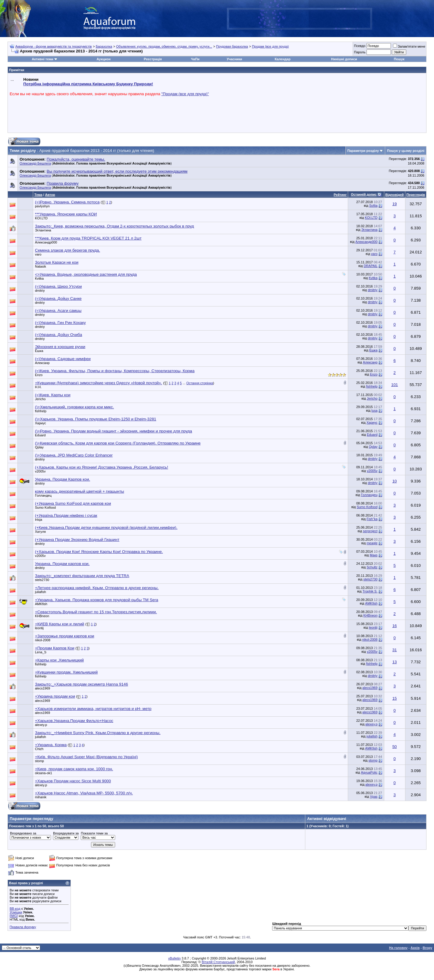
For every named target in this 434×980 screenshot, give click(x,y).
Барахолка (104, 46)
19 (395, 204)
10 (395, 481)
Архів (415, 948)
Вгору (427, 948)
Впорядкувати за (66, 833)
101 (395, 385)
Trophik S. (370, 591)
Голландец (43, 495)
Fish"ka (372, 519)
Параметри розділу (363, 151)
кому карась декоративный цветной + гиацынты (80, 491)
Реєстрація (153, 59)
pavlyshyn (42, 206)
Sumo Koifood (45, 507)
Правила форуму (23, 927)
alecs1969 (42, 688)
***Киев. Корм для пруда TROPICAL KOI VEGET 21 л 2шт (88, 238)
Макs (374, 555)
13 (395, 662)
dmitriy (40, 291)
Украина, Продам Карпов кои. (63, 479)
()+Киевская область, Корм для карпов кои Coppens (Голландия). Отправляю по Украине (118, 443)
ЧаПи (195, 59)
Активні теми (42, 59)
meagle (372, 543)
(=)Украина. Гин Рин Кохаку (60, 323)
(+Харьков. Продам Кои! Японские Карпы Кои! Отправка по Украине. (99, 552)
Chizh (39, 749)
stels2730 (42, 580)
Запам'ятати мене (409, 46)
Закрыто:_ (115, 226)
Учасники (234, 59)
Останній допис (364, 194)
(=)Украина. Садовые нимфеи (63, 359)
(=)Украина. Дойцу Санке (58, 298)
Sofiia (373, 206)
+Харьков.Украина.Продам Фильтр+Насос (74, 721)
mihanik (41, 797)
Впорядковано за (23, 833)
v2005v (40, 471)
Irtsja (39, 520)
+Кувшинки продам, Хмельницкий (66, 672)
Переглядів (416, 195)
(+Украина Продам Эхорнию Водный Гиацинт (77, 540)
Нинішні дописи (344, 59)
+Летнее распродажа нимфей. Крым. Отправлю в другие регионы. (97, 588)
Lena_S (41, 652)
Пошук (399, 59)
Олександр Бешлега (35, 163)
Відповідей (395, 195)
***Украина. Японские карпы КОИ (66, 214)
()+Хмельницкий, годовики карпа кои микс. (74, 407)
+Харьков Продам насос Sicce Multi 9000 (73, 781)
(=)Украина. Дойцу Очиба (58, 335)
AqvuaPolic (369, 772)
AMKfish (41, 604)
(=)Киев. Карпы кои (53, 395)
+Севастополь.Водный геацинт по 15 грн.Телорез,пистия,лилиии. (96, 612)
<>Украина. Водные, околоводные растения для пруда (86, 274)
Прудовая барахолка (232, 46)
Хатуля (40, 532)
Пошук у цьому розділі (406, 151)
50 (395, 747)
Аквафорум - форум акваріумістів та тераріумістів (54, 46)
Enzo (39, 375)
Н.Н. (38, 387)
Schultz (372, 567)
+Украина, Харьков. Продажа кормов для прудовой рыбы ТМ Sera (97, 600)
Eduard (40, 435)
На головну (398, 948)
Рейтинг (340, 195)
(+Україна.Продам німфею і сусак (66, 515)
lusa (374, 410)
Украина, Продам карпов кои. (62, 564)
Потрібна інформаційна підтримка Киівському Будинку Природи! (88, 84)
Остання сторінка (200, 383)
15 (395, 698)
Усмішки (16, 912)
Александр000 (46, 242)
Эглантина (43, 230)
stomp (39, 761)
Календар (282, 59)
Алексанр (42, 363)
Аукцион (103, 59)
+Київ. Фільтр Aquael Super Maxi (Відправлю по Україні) (86, 757)
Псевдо (360, 46)
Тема (38, 195)
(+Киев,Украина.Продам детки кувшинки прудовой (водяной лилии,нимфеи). (106, 528)
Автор (50, 195)
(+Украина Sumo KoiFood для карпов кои (73, 503)
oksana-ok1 (44, 773)
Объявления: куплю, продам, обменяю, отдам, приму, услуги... (164, 46)
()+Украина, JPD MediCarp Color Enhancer (74, 455)
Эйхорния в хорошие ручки (60, 347)
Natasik (41, 266)
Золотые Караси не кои (57, 262)
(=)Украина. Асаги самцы (58, 311)
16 (395, 626)
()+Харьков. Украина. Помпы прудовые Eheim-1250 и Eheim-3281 (96, 419)
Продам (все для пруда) (270, 46)
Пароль (360, 52)
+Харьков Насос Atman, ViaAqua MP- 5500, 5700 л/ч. (84, 793)
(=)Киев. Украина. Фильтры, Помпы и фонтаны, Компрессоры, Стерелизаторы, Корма (115, 371)
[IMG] (14, 916)
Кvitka (39, 278)
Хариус (41, 423)
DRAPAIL (371, 266)
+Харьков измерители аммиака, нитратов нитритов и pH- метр (93, 709)
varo (38, 254)
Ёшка (39, 351)
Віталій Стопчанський (218, 962)
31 (395, 650)
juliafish (41, 592)
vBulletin (175, 958)
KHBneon (42, 616)
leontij (39, 628)
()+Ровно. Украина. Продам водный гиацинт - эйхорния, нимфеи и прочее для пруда (113, 431)
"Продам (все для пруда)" (185, 94)
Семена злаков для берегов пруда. (68, 250)
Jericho (40, 399)
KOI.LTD (41, 218)
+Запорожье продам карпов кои (65, 636)
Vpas (374, 796)
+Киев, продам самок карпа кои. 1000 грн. (74, 769)
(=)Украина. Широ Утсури (58, 286)
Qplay (39, 447)
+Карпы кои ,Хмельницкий (59, 660)
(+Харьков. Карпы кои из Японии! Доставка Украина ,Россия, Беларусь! (102, 467)
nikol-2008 (43, 640)
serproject (370, 531)
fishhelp (372, 386)
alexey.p (41, 725)
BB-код (15, 909)
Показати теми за (94, 833)
